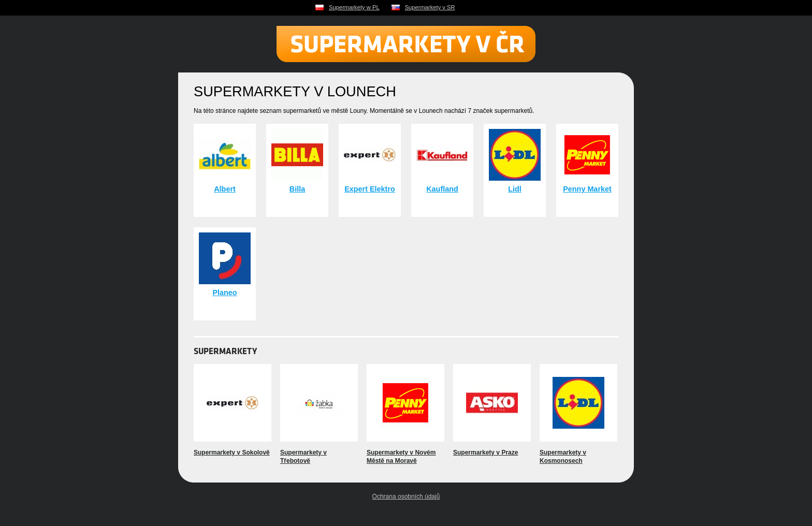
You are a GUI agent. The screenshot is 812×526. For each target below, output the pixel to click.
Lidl (515, 189)
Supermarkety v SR (430, 7)
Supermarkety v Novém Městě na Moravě (401, 457)
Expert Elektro (370, 189)
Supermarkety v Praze (485, 452)
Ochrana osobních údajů (406, 496)
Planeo (224, 293)
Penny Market (587, 189)
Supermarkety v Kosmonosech (563, 457)
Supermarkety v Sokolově (232, 452)
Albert (225, 189)
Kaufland (442, 189)
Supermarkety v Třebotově (303, 457)
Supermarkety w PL (354, 7)
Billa (297, 189)
